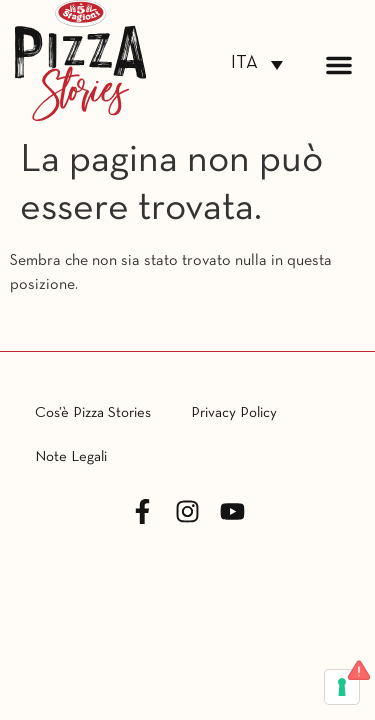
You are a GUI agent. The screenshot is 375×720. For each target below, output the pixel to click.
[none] (257, 64)
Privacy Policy (234, 413)
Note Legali (71, 457)
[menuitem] (257, 64)
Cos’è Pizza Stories (93, 413)
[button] (339, 65)
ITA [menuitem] (244, 63)
